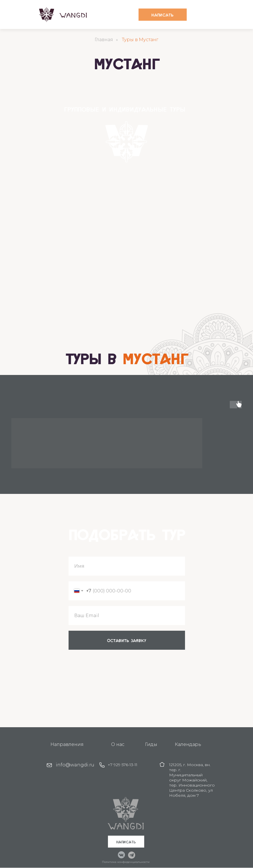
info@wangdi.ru (75, 765)
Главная (104, 40)
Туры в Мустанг (140, 40)
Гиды (151, 744)
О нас (118, 744)
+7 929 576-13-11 (123, 765)
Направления (67, 744)
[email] (127, 616)
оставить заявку (127, 640)
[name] (127, 566)
